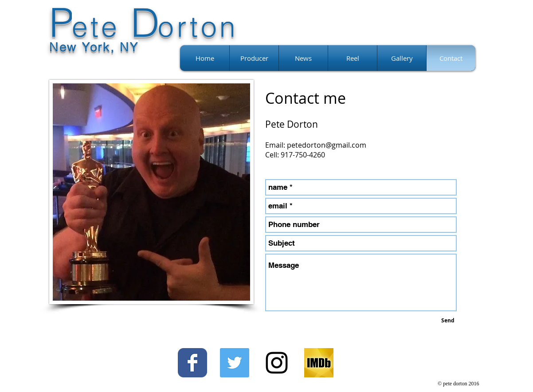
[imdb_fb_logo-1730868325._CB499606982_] (319, 363)
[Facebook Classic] (192, 363)
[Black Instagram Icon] (277, 363)
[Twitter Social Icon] (235, 363)
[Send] (448, 321)
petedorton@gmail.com (327, 145)
